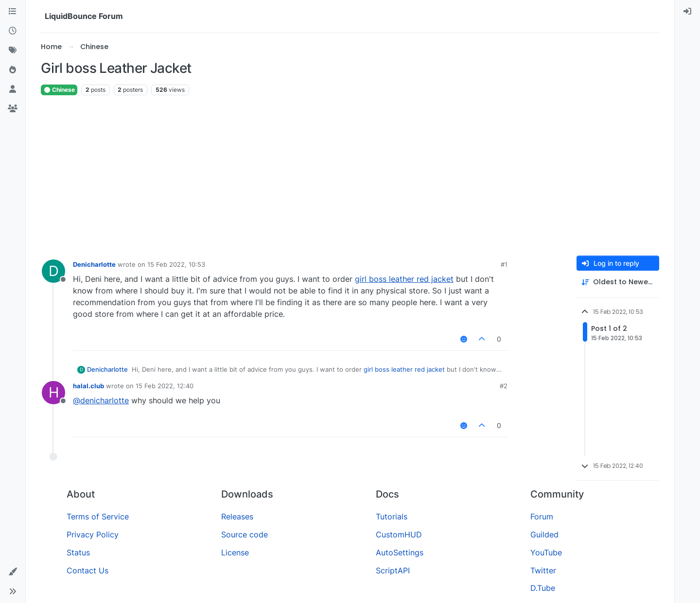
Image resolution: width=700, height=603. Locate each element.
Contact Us (87, 570)
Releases (237, 517)
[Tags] (13, 51)
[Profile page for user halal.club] (53, 393)
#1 (504, 264)
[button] (13, 572)
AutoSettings (400, 552)
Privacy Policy (93, 534)
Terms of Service (98, 517)
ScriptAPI (393, 570)
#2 (504, 386)
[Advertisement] (350, 176)
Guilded (544, 534)
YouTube (546, 552)
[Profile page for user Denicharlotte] (53, 271)
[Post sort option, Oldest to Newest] (618, 282)
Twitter (543, 570)
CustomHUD (399, 534)
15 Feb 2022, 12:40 (165, 386)
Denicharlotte (94, 264)
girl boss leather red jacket (404, 279)
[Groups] (13, 109)
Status (78, 552)
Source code (245, 534)
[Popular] (13, 70)
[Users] (13, 89)
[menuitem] (687, 12)
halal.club (88, 386)
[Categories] (13, 12)
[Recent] (13, 31)
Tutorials (392, 517)
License (235, 552)
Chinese (59, 90)
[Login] (687, 12)
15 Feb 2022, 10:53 (176, 264)
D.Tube (543, 588)
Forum (542, 517)
